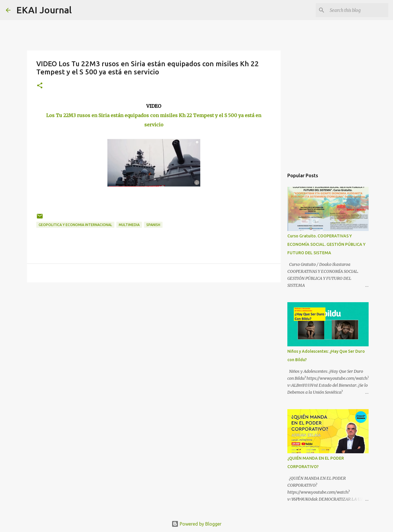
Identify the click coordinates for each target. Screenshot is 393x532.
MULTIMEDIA (129, 225)
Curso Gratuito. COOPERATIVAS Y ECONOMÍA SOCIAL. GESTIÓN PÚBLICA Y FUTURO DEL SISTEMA (326, 244)
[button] (40, 86)
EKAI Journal (44, 10)
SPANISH (153, 225)
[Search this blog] (358, 10)
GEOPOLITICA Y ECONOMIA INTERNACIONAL (75, 225)
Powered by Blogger (196, 524)
